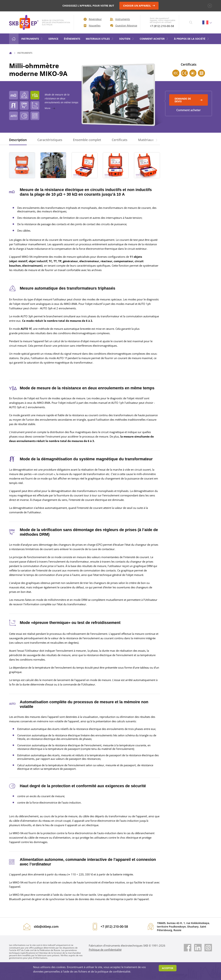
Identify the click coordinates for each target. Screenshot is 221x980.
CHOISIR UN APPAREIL (139, 6)
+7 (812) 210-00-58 (162, 26)
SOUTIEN (127, 39)
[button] (156, 140)
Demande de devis (189, 100)
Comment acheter (189, 110)
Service (53, 39)
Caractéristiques (50, 140)
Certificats (120, 140)
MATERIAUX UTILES (100, 39)
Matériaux (146, 140)
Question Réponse (123, 26)
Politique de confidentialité (105, 950)
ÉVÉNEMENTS (72, 39)
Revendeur (93, 19)
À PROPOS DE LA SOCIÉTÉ (192, 39)
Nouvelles (92, 26)
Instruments (120, 19)
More (84, 108)
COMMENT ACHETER (154, 39)
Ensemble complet (87, 140)
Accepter (168, 968)
